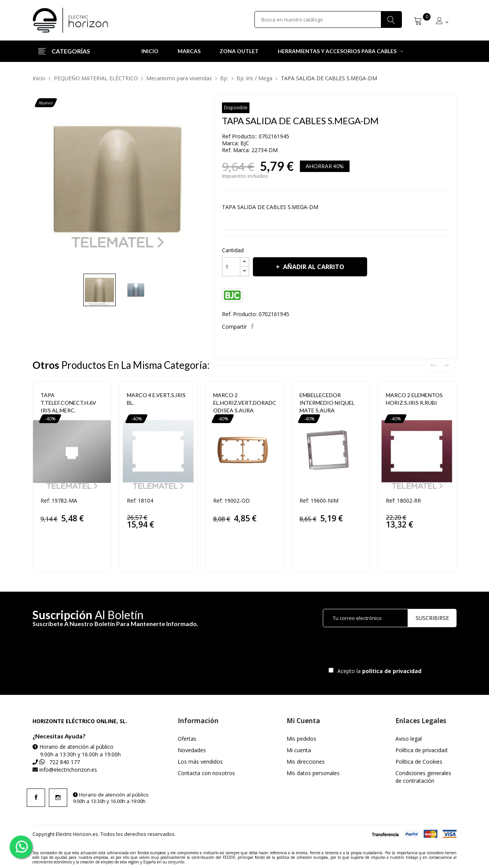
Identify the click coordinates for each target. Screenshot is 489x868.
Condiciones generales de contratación (423, 777)
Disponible (236, 108)
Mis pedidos (301, 739)
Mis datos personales (313, 773)
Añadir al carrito (313, 267)
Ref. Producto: (240, 314)
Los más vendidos (200, 762)
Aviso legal (409, 739)
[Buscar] (328, 20)
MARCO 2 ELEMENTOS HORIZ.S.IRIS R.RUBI (414, 399)
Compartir (253, 326)
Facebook (36, 798)
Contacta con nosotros (206, 773)
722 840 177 (65, 762)
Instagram (58, 798)
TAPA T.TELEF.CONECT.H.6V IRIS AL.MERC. (68, 403)
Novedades (192, 750)
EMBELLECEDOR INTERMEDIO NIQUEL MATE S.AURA (327, 403)
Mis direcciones (306, 762)
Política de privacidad (421, 750)
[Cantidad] (231, 267)
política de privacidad (393, 671)
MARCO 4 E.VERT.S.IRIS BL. (156, 399)
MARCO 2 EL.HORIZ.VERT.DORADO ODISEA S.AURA (244, 403)
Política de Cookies (419, 762)
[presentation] (387, 649)
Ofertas (187, 739)
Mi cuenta (299, 750)
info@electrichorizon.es (68, 770)
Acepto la (378, 671)
